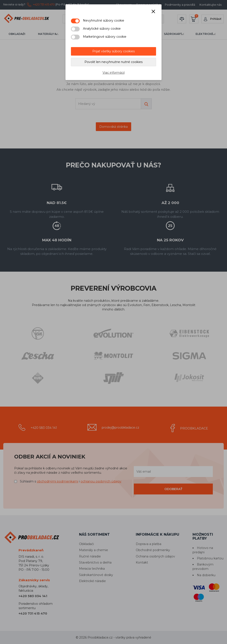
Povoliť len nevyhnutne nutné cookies (113, 62)
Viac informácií (114, 73)
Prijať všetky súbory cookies (113, 51)
